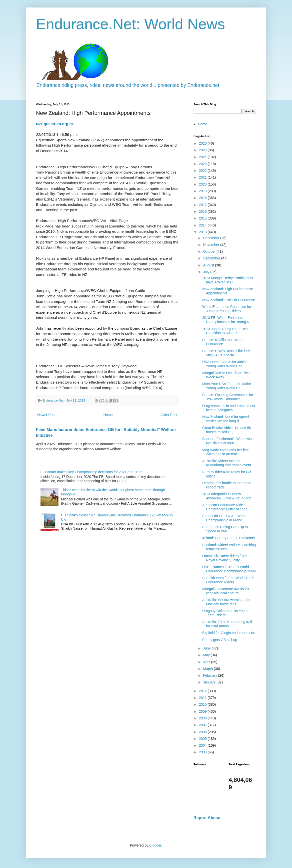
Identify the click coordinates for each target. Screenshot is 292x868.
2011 (203, 698)
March (208, 669)
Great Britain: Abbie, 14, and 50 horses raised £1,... (227, 430)
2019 (203, 191)
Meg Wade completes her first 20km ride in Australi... (225, 452)
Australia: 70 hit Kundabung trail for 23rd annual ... (227, 624)
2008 (203, 718)
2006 (203, 732)
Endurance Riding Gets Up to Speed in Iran (225, 529)
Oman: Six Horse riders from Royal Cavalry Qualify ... (224, 558)
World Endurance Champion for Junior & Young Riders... (227, 309)
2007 (203, 725)
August (209, 265)
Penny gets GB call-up (220, 640)
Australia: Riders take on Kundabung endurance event (227, 463)
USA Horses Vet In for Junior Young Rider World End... (224, 364)
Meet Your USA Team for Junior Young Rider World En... (227, 386)
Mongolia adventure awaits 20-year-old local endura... (226, 591)
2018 (203, 198)
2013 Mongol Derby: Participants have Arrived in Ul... (228, 280)
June (207, 648)
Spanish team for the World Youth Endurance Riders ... (228, 580)
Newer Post (46, 415)
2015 (203, 218)
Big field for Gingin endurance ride (229, 633)
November (211, 245)
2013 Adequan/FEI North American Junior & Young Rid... (228, 496)
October (210, 251)
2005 (203, 739)
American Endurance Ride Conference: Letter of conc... (226, 507)
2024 (203, 157)
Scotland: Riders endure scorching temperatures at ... (229, 547)
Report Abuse (207, 818)
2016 (203, 212)
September (212, 258)
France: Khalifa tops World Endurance (223, 342)
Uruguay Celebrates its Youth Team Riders (225, 613)
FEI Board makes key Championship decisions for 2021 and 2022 (91, 472)
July (207, 272)
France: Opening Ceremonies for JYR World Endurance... (228, 397)
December (211, 238)
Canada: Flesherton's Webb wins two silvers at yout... (228, 441)
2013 (203, 232)
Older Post (169, 415)
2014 (203, 225)
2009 (203, 711)
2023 (203, 164)
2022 (203, 171)
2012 (203, 691)
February (210, 675)
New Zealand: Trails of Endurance (229, 300)
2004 (203, 745)
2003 (203, 752)
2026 (203, 143)
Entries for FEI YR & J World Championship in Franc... (224, 518)
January (210, 682)
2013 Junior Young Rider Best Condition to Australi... (225, 331)
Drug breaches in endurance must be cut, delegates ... (229, 408)
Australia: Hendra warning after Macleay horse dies (226, 602)
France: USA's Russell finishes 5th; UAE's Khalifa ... (226, 353)
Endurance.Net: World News (130, 24)
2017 (203, 205)
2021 (203, 177)
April (207, 662)
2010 (203, 704)
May (207, 655)
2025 (203, 150)
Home (108, 415)
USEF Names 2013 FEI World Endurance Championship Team (229, 569)
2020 (203, 184)
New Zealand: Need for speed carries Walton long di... (225, 419)
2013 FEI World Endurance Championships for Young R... (227, 320)
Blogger (155, 845)
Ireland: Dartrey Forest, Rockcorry (229, 538)
